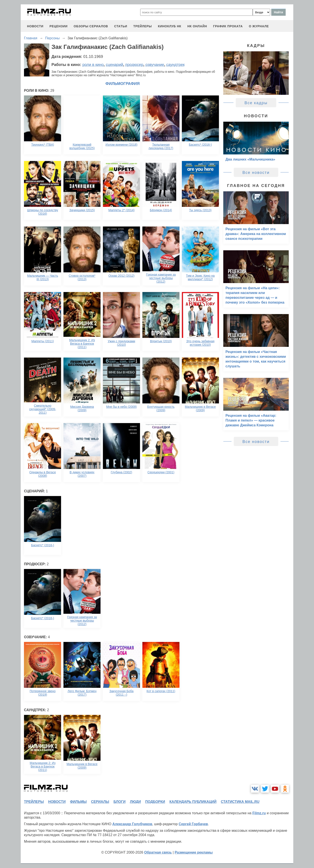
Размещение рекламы (194, 852)
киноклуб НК (170, 26)
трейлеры (142, 26)
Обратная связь (158, 852)
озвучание (155, 65)
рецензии (59, 26)
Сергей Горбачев (193, 824)
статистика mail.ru (240, 802)
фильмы (78, 802)
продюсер (134, 65)
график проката (228, 26)
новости (35, 26)
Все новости (256, 173)
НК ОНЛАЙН (197, 26)
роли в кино (93, 65)
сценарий (114, 65)
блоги (119, 802)
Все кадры (256, 103)
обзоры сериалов (91, 26)
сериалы (100, 802)
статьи (121, 26)
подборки (155, 802)
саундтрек (176, 65)
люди (135, 802)
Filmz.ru (259, 813)
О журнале (259, 26)
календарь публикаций (193, 802)
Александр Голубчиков (132, 824)
